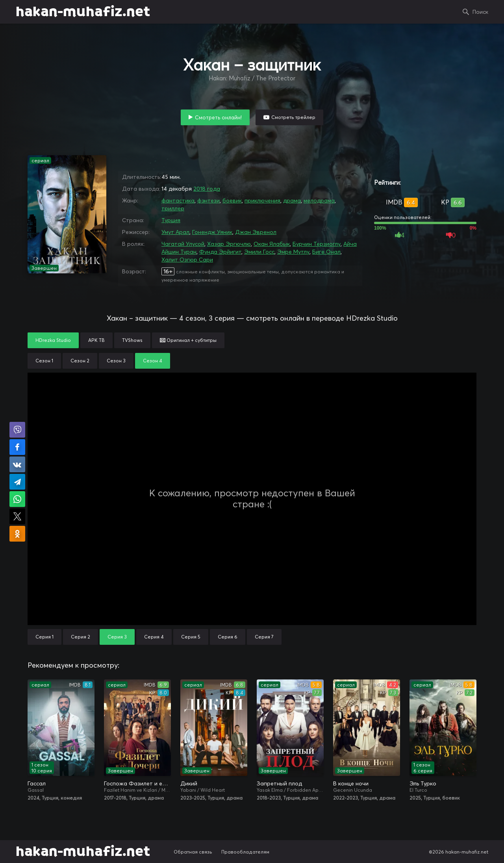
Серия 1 (44, 637)
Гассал (37, 783)
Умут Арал (175, 232)
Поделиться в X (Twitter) (17, 516)
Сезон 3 (116, 361)
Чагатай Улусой (183, 244)
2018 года (207, 189)
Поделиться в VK (17, 464)
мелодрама (319, 200)
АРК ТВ (96, 340)
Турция (171, 220)
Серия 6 (228, 637)
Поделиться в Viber (17, 430)
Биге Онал (326, 252)
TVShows (132, 340)
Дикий (189, 783)
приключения (262, 200)
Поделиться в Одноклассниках (17, 534)
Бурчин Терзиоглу (317, 244)
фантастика (178, 200)
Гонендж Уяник (212, 232)
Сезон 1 (44, 361)
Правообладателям (245, 852)
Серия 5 (191, 637)
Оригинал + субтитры (188, 340)
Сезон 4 (153, 361)
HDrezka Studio (53, 340)
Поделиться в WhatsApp (17, 499)
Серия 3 (117, 637)
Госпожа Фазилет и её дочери (137, 783)
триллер (173, 208)
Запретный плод (279, 783)
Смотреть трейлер (293, 117)
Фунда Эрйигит (220, 252)
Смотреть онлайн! (218, 117)
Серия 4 (154, 637)
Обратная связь (193, 852)
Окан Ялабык (272, 244)
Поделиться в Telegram (17, 482)
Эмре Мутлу (293, 252)
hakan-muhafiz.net (83, 12)
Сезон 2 (80, 361)
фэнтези (208, 200)
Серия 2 (81, 637)
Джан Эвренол (256, 232)
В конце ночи (351, 783)
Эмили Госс (259, 252)
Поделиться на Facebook (17, 447)
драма (292, 200)
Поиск (480, 12)
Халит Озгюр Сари (187, 260)
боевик (232, 200)
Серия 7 (264, 637)
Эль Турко (423, 783)
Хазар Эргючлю (229, 244)
